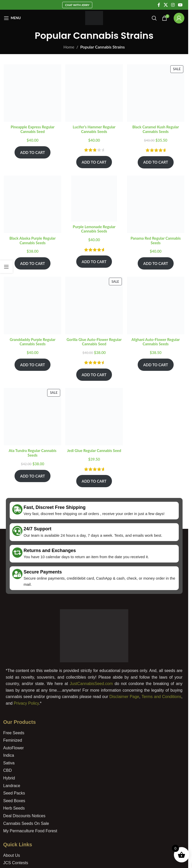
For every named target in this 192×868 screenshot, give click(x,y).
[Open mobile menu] (12, 18)
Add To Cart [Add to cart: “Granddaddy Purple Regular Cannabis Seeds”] (33, 365)
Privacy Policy (26, 703)
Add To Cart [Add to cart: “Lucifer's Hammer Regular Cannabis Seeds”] (94, 162)
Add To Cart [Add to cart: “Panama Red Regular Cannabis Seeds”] (156, 263)
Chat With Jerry (77, 5)
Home (69, 47)
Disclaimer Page (124, 697)
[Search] (154, 18)
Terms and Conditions (161, 697)
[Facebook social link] (159, 5)
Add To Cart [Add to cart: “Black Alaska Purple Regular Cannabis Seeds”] (33, 263)
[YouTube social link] (180, 5)
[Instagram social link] (173, 5)
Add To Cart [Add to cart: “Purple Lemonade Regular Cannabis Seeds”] (94, 262)
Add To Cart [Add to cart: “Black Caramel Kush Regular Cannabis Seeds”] (156, 162)
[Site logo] (94, 17)
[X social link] (166, 5)
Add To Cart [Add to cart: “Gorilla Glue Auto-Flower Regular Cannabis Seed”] (94, 375)
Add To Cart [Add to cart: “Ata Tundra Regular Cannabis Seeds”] (33, 476)
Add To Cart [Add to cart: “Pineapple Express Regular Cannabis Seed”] (33, 152)
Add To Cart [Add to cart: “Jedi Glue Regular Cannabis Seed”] (94, 481)
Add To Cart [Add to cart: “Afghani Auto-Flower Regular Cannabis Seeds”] (156, 365)
